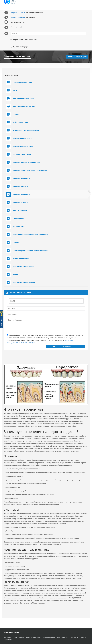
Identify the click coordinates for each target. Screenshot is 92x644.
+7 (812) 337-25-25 (18, 13)
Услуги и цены (81, 57)
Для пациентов (63, 637)
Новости (83, 637)
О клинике (8, 637)
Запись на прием (49, 637)
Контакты (74, 637)
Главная (71, 57)
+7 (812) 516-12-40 (18, 17)
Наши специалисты (33, 637)
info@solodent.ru (18, 22)
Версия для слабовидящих (24, 40)
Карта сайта (8, 640)
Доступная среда (19, 47)
